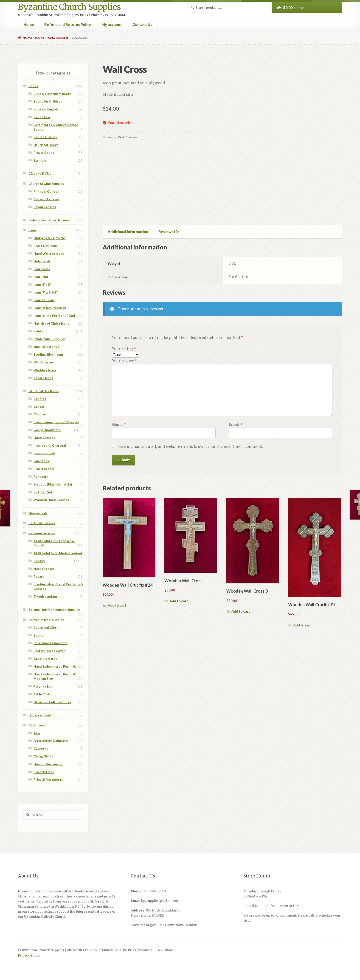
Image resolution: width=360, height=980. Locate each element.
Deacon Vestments (48, 764)
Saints (38, 331)
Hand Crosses (44, 438)
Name (119, 424)
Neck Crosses (44, 569)
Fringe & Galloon (46, 191)
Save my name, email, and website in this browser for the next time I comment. (190, 446)
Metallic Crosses (46, 199)
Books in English (46, 109)
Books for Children (48, 101)
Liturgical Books (46, 145)
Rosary (39, 576)
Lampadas (41, 461)
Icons (40, 38)
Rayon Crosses (45, 207)
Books (33, 86)
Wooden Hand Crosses (51, 500)
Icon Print (41, 277)
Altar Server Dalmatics (51, 741)
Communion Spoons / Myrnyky (56, 422)
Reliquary (41, 476)
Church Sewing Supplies (46, 184)
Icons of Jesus (44, 300)
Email (236, 424)
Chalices (40, 414)
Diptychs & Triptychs (49, 238)
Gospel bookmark (47, 430)
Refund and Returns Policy (68, 24)
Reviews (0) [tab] (169, 232)
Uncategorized (40, 715)
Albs (37, 733)
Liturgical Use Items (44, 391)
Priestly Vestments (48, 779)
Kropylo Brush (44, 453)
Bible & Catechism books (52, 94)
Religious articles (42, 533)
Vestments (37, 725)
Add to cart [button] (117, 605)
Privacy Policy (29, 956)
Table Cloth (42, 694)
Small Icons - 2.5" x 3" (49, 339)
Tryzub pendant (45, 596)
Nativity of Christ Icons (51, 323)
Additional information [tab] (128, 232)
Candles (40, 399)
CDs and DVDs (40, 173)
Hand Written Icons (49, 253)
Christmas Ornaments (51, 643)
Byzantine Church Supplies (69, 7)
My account (112, 24)
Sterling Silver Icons (49, 354)
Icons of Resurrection (50, 308)
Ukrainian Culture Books (52, 702)
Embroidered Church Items (49, 220)
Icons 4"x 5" (42, 284)
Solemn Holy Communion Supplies (54, 610)
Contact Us (142, 24)
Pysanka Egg (43, 686)
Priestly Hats (44, 772)
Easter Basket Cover (49, 651)
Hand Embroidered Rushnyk (55, 666)
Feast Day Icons (46, 246)
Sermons (40, 160)
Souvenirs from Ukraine (46, 620)
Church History (45, 137)
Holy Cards (42, 261)
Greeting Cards (45, 659)
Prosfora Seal (44, 469)
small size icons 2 (46, 347)
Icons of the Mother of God (54, 316)
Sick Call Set (43, 492)
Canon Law (42, 117)
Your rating (124, 349)
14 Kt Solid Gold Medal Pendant (58, 553)
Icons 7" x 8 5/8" (45, 292)
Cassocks (41, 748)
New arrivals (38, 513)
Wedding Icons (45, 370)
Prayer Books (44, 153)
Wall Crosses (58, 38)
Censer (39, 407)
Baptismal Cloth (46, 627)
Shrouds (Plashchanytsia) (53, 484)
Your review (125, 361)
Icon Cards (42, 269)
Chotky (39, 561)
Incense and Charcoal (50, 445)
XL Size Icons (43, 378)
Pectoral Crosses (42, 523)
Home (29, 24)
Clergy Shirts (43, 756)
